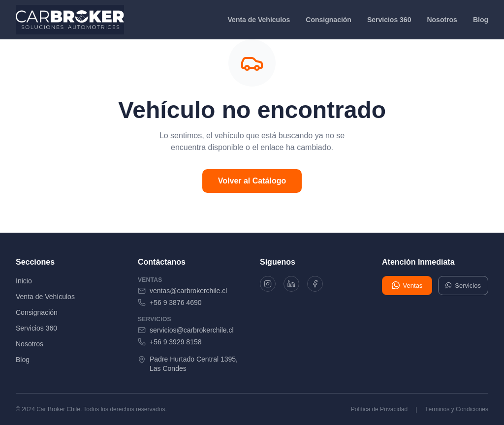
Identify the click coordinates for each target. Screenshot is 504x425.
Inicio (24, 281)
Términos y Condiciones (457, 409)
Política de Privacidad (379, 409)
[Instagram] (269, 285)
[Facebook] (320, 285)
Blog (481, 20)
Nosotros (442, 20)
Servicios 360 (389, 20)
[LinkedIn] (294, 285)
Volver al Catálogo (252, 181)
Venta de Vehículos (259, 20)
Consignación (329, 20)
